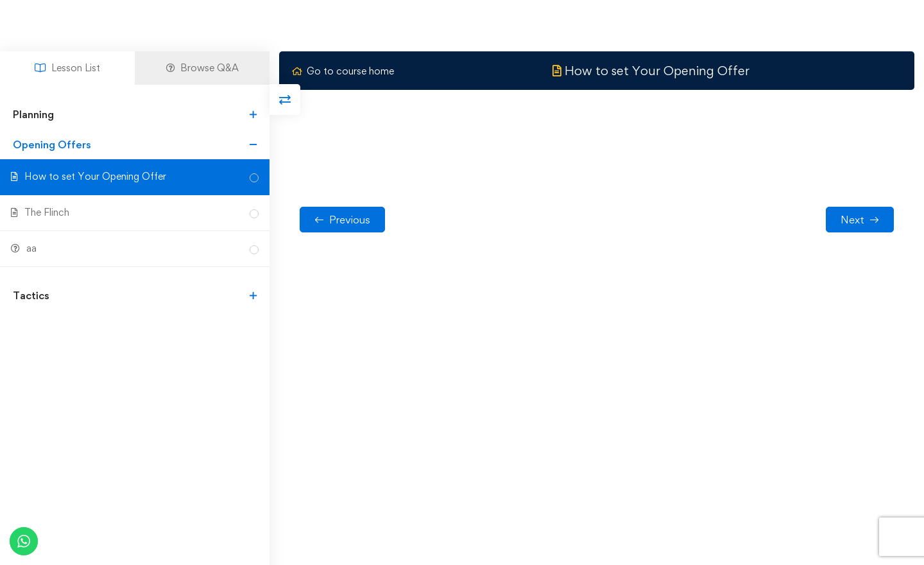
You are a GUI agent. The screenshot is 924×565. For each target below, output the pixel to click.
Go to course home (343, 71)
